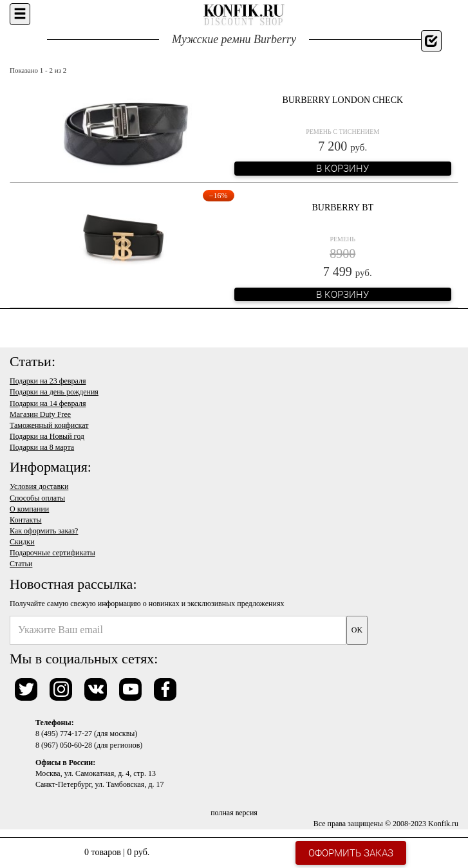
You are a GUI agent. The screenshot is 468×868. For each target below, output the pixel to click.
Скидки (22, 542)
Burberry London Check (342, 100)
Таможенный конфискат (49, 425)
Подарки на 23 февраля (48, 381)
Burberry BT (342, 208)
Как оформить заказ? (44, 531)
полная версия (234, 813)
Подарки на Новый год (47, 436)
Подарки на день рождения (54, 392)
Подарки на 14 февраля (48, 403)
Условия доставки (39, 486)
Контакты (26, 520)
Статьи (21, 564)
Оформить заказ (351, 853)
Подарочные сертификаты (52, 553)
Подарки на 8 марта (42, 447)
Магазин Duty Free (40, 414)
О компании (29, 509)
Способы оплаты (37, 498)
